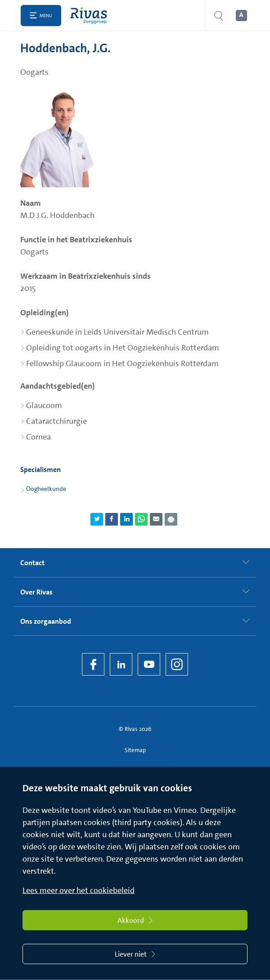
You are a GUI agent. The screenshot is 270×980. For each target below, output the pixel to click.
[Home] (91, 16)
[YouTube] (149, 664)
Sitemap (135, 750)
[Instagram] (177, 664)
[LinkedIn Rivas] (121, 664)
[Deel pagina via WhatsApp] (141, 519)
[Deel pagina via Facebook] (112, 519)
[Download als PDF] (171, 519)
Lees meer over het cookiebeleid (79, 890)
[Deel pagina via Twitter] (97, 519)
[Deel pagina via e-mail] (156, 519)
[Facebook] (93, 664)
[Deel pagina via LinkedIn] (126, 519)
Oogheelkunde (46, 489)
